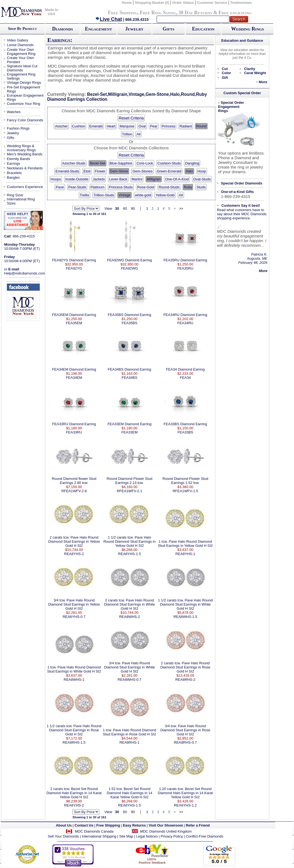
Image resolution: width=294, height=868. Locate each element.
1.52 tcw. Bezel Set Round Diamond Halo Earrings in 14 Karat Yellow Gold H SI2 (129, 793)
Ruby (188, 187)
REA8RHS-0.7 (185, 742)
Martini (137, 179)
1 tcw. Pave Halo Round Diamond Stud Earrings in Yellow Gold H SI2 (185, 544)
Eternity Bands (19, 159)
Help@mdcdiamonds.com (25, 273)
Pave (60, 187)
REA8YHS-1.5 (130, 554)
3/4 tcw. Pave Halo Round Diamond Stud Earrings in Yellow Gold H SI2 (74, 604)
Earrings (13, 163)
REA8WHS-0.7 (130, 680)
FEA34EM (74, 378)
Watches (14, 112)
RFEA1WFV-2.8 (74, 491)
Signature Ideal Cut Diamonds (22, 68)
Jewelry (134, 29)
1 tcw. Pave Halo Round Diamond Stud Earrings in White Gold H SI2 (74, 669)
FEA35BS (130, 323)
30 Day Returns (195, 13)
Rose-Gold (146, 187)
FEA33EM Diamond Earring (129, 424)
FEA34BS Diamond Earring (129, 369)
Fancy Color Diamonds (25, 120)
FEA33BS (185, 432)
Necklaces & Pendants (25, 168)
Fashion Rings (18, 128)
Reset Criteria (131, 118)
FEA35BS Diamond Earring (129, 315)
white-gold (143, 195)
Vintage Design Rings (24, 82)
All (138, 134)
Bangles (13, 177)
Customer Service (212, 3)
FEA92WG (129, 268)
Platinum (97, 187)
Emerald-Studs (67, 171)
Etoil (87, 171)
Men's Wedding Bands (25, 154)
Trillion (127, 134)
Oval (142, 126)
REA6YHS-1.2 (185, 805)
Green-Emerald (169, 171)
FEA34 (185, 378)
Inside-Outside (77, 179)
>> (181, 209)
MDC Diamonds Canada (94, 831)
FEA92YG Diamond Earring (74, 260)
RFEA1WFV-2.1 (129, 491)
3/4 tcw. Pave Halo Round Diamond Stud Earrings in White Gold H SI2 (130, 667)
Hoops (56, 179)
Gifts (169, 29)
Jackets (99, 179)
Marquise (127, 126)
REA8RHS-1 (130, 742)
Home (127, 3)
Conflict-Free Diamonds (204, 836)
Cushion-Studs (169, 163)
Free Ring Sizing (158, 13)
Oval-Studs (202, 179)
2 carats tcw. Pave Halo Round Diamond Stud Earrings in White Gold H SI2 (130, 604)
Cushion (79, 126)
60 (125, 208)
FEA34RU (185, 323)
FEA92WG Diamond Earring (129, 260)
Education (203, 29)
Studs (201, 187)
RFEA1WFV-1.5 (185, 491)
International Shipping (99, 836)
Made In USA (52, 12)
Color (227, 73)
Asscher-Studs (74, 163)
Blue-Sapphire (121, 163)
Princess (169, 126)
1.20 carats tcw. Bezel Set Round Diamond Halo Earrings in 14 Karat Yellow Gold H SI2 (185, 793)
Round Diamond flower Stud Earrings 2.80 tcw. (74, 481)
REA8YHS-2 (74, 554)
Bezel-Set (97, 163)
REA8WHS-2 (129, 617)
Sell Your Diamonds (63, 836)
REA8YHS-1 (185, 554)
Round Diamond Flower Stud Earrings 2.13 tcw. (130, 481)
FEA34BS (130, 378)
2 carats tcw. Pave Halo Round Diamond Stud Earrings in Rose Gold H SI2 (185, 667)
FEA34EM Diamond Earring (74, 369)
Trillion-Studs (104, 195)
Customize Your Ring (23, 104)
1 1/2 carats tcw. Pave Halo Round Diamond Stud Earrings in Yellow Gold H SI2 (129, 541)
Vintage (125, 195)
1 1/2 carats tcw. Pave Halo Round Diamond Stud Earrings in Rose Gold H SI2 (74, 730)
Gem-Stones (142, 171)
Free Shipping (123, 13)
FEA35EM (74, 323)
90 (133, 208)
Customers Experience (25, 187)
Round (201, 126)
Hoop (202, 171)
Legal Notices (147, 836)
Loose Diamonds (20, 45)
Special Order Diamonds (242, 183)
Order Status (183, 3)
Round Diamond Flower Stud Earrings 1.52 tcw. (185, 481)
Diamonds (63, 29)
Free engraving (235, 13)
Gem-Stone (119, 171)
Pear (154, 126)
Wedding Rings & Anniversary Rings (21, 148)
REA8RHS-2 (185, 680)
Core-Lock (145, 163)
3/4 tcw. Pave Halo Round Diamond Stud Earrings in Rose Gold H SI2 (185, 730)
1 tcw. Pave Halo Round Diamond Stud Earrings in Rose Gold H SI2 (129, 732)
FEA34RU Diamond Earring (185, 315)
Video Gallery (18, 40)
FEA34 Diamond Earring (185, 369)
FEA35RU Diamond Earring (185, 260)
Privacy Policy (172, 836)
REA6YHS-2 (74, 805)
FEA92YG (74, 268)
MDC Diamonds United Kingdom (166, 831)
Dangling (192, 163)
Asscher (61, 126)
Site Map (126, 836)
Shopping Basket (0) (152, 3)
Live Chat (109, 19)
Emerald (96, 126)
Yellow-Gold (165, 195)
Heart (111, 126)
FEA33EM (130, 432)
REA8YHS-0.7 (74, 617)
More (263, 82)
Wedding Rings (248, 29)
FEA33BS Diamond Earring (185, 424)
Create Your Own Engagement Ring (21, 52)
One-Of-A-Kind (177, 179)
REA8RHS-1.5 (74, 742)
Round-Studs (169, 187)
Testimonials (241, 3)
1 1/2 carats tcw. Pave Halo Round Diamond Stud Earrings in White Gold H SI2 (185, 604)
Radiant (186, 126)
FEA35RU (185, 268)
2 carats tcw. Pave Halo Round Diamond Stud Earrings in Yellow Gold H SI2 (74, 541)
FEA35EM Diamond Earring (74, 315)
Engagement (99, 29)
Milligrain (154, 179)
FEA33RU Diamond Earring (74, 424)
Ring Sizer (15, 195)
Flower (100, 171)
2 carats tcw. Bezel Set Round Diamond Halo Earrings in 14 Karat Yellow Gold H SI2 (74, 793)
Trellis (84, 195)
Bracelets (14, 173)
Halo (189, 171)
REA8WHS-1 (74, 680)
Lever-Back (118, 179)
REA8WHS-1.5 (185, 617)
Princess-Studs (121, 187)
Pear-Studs (77, 187)
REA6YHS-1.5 (130, 805)
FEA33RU (74, 432)
